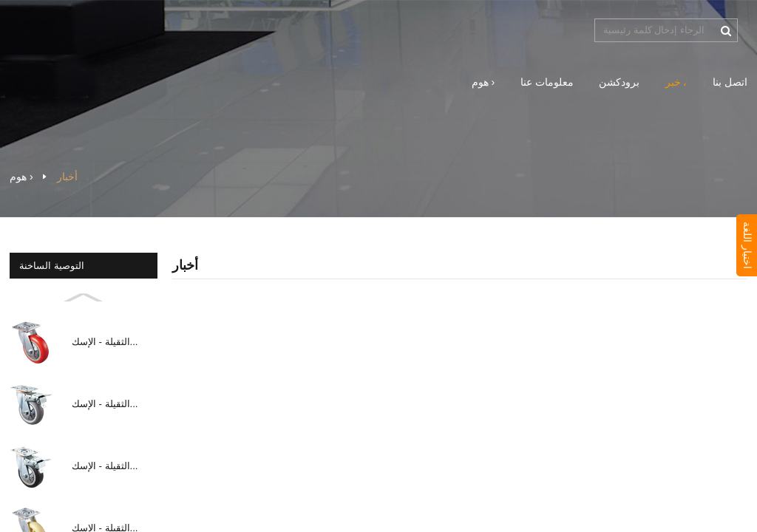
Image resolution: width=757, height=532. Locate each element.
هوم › (483, 82)
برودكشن (619, 82)
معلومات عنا (547, 82)
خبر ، (676, 82)
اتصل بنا (730, 82)
